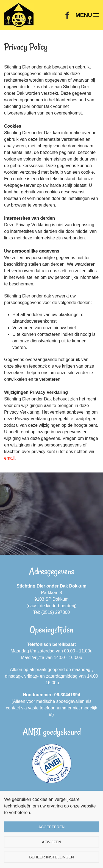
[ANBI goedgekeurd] (52, 764)
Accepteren (52, 827)
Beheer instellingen (51, 857)
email (9, 458)
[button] (87, 15)
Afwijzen (52, 842)
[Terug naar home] (19, 15)
